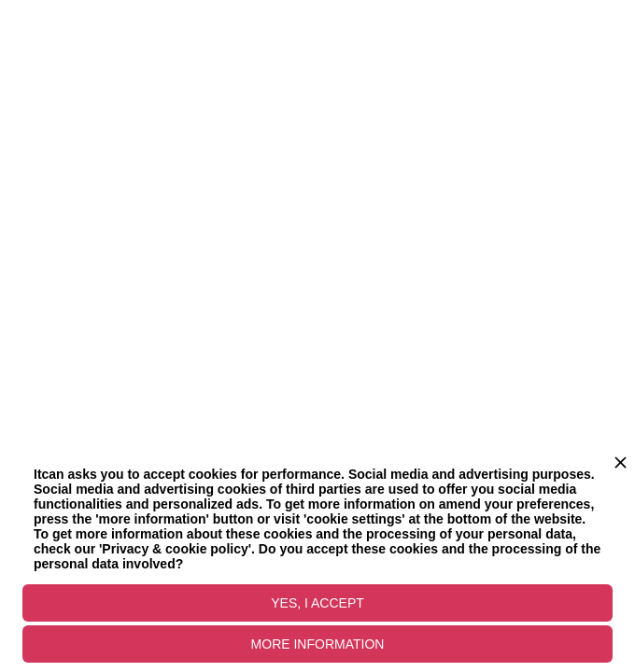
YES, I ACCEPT (317, 603)
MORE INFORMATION (318, 644)
